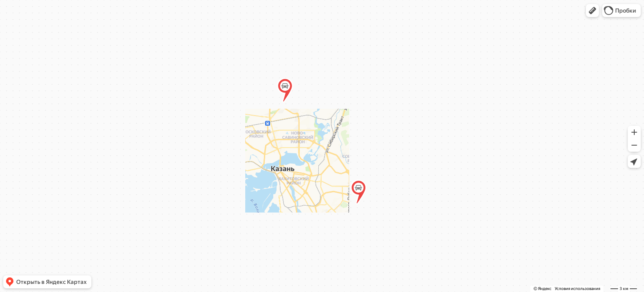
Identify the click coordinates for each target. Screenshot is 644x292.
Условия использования (577, 289)
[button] (592, 11)
